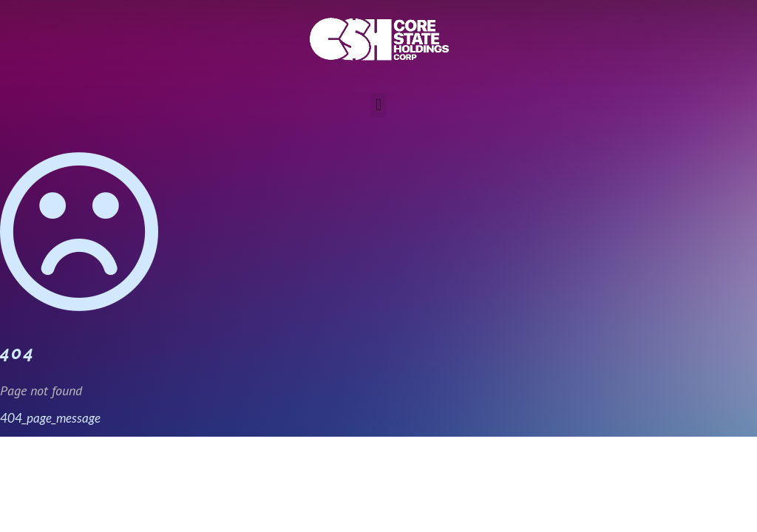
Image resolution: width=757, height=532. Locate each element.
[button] (378, 105)
